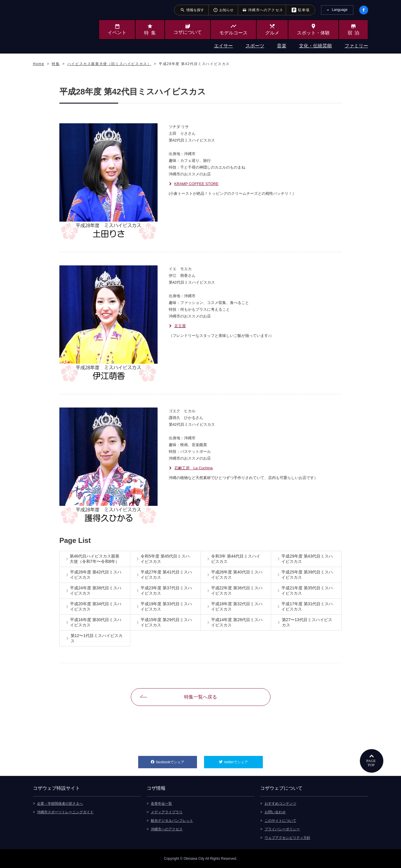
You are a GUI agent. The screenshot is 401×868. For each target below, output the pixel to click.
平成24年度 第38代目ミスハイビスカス (96, 591)
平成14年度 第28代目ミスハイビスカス (237, 622)
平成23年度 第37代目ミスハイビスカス (166, 591)
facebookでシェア (177, 760)
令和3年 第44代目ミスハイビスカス (236, 559)
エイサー (223, 46)
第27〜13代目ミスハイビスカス (307, 622)
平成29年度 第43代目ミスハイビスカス (307, 559)
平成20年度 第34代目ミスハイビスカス (96, 606)
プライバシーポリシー (282, 829)
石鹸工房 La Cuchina (194, 468)
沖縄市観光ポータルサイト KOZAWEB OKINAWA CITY (57, 26)
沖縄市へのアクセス (167, 829)
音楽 (282, 46)
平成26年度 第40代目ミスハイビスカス (237, 575)
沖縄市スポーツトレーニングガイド (65, 812)
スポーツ (255, 46)
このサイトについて (280, 821)
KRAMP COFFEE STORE (197, 184)
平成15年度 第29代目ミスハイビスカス (166, 622)
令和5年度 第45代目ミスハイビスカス (165, 559)
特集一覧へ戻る (200, 697)
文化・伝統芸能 (315, 46)
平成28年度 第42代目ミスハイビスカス (96, 575)
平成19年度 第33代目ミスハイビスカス (166, 606)
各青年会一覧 (161, 804)
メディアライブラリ (167, 812)
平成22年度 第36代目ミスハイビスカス (237, 591)
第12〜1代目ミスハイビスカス (97, 638)
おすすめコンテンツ (280, 804)
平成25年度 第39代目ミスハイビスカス (307, 575)
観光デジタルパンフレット (172, 821)
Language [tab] (340, 10)
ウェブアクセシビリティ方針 (288, 838)
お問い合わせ (275, 812)
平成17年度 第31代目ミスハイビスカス (307, 606)
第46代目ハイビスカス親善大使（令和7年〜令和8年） (95, 559)
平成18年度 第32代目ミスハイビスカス (237, 606)
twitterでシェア (244, 760)
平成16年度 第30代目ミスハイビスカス (96, 622)
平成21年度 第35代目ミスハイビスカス (307, 591)
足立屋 (180, 326)
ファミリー (356, 46)
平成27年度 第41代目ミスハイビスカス (166, 575)
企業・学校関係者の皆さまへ (60, 804)
